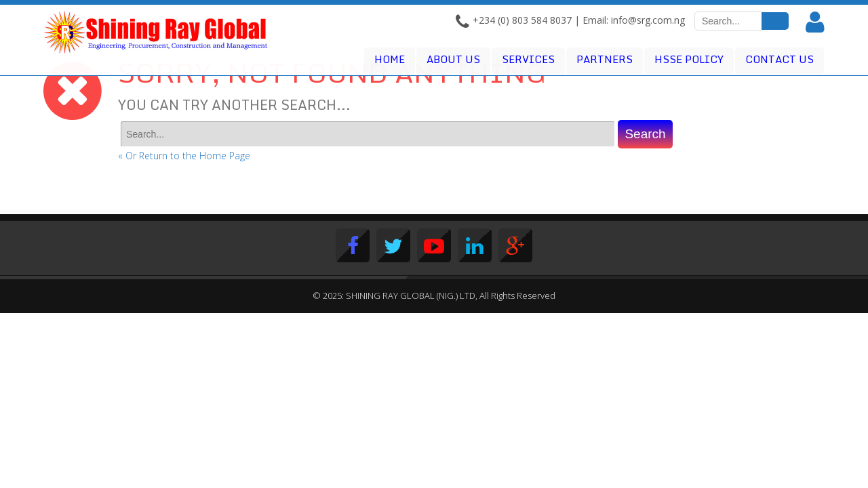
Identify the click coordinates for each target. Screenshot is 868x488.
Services (528, 59)
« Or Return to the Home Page (184, 156)
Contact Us (780, 59)
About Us (453, 59)
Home (390, 59)
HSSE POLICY (689, 59)
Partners (605, 59)
